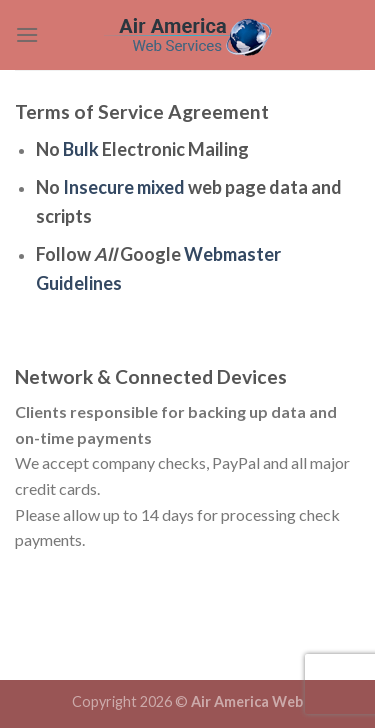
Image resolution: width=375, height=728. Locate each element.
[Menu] (27, 34)
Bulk (81, 149)
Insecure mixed (124, 187)
